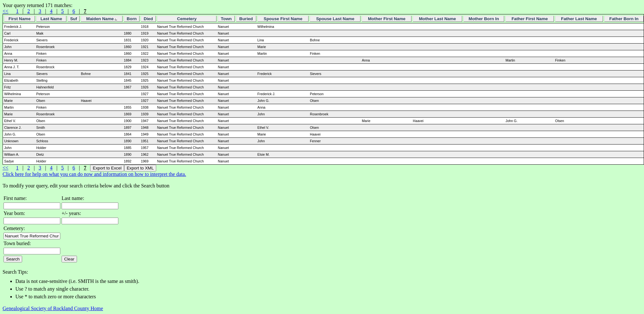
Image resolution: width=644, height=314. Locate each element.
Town (226, 19)
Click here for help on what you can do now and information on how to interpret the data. (94, 174)
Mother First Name (387, 19)
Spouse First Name (283, 19)
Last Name (51, 19)
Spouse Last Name (335, 19)
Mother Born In (484, 19)
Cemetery (187, 19)
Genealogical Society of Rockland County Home (53, 308)
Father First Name (530, 19)
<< (5, 11)
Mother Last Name (437, 19)
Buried (246, 19)
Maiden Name (102, 19)
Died (148, 19)
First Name (19, 19)
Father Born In (624, 19)
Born (132, 19)
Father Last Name (579, 19)
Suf (74, 19)
